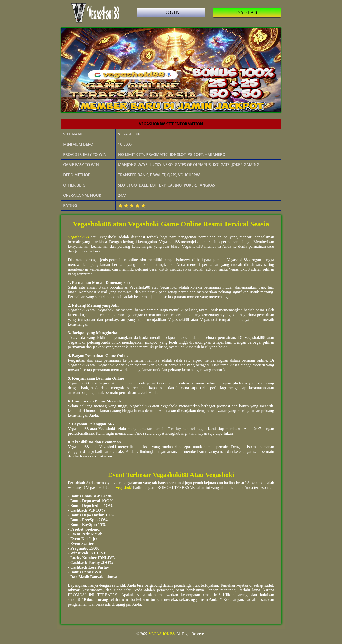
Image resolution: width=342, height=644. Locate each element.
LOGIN (171, 12)
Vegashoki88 (78, 237)
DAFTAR (247, 12)
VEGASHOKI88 (162, 634)
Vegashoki (124, 488)
